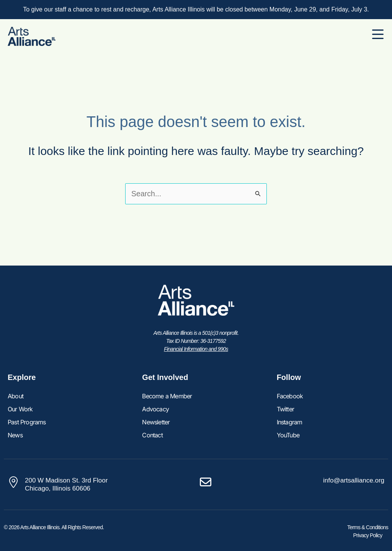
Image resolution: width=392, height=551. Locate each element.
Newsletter (156, 422)
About (16, 396)
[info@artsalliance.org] (206, 482)
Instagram (290, 422)
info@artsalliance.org (354, 480)
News (15, 435)
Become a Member (167, 396)
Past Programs (27, 422)
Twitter (285, 409)
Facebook (290, 396)
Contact (152, 435)
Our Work (20, 409)
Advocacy (155, 409)
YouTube (288, 435)
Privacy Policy (368, 535)
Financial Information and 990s (196, 349)
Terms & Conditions (368, 527)
